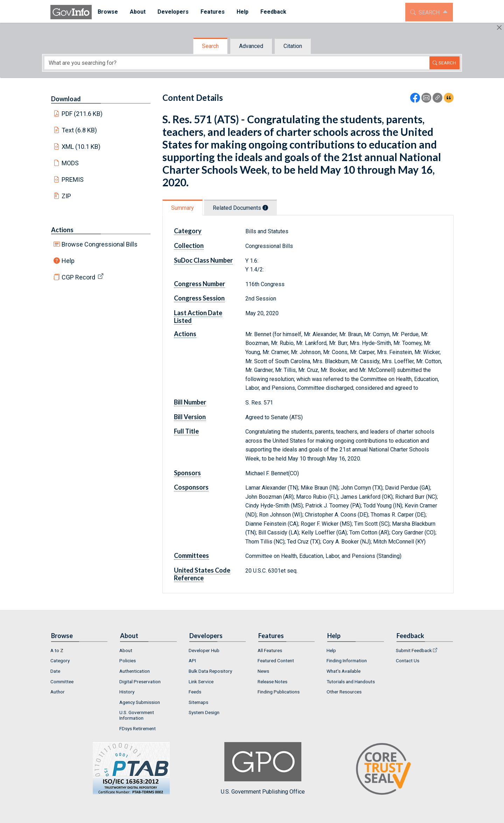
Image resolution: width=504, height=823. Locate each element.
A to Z (57, 650)
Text (79, 130)
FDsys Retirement (138, 728)
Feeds (195, 692)
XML (81, 147)
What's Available (344, 671)
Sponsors (187, 473)
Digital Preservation (140, 682)
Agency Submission (140, 702)
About (126, 650)
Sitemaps (198, 702)
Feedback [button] (273, 12)
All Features (270, 650)
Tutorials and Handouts (351, 682)
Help (68, 261)
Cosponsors (191, 487)
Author (58, 692)
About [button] (138, 12)
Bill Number (190, 402)
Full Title (186, 431)
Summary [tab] (183, 208)
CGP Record (78, 277)
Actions (62, 230)
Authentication (135, 671)
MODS (70, 163)
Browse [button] (108, 12)
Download (66, 99)
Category (188, 231)
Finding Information (347, 661)
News (263, 671)
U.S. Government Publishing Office (263, 769)
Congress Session (199, 298)
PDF (82, 114)
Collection (189, 245)
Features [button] (213, 12)
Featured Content (276, 661)
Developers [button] (173, 12)
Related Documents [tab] (240, 208)
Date (55, 671)
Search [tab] (210, 46)
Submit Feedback (414, 650)
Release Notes (272, 682)
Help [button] (243, 12)
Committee (62, 682)
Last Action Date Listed (198, 317)
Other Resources (344, 692)
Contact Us (408, 661)
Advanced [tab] (251, 46)
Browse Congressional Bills (100, 244)
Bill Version (190, 417)
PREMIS (73, 179)
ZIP (66, 196)
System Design (204, 712)
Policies (128, 661)
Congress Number (199, 284)
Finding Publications (279, 692)
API (192, 661)
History (127, 692)
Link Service (201, 682)
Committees (191, 555)
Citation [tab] (293, 46)
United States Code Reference (202, 574)
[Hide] (499, 27)
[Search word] (237, 63)
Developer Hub (204, 650)
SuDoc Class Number (203, 260)
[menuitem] (108, 12)
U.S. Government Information (137, 715)
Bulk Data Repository (210, 671)
